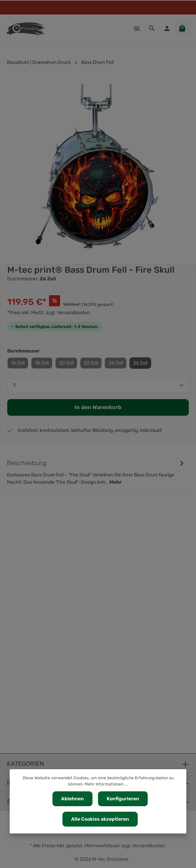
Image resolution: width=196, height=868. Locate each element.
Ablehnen (72, 799)
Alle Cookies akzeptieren (100, 819)
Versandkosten (149, 846)
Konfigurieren (123, 799)
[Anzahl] (98, 385)
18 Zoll (42, 363)
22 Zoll (91, 363)
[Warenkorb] (182, 28)
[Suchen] (152, 28)
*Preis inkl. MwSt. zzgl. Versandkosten (48, 313)
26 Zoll (140, 363)
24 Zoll (116, 363)
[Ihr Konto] (167, 28)
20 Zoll (66, 363)
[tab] (96, 472)
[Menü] (137, 28)
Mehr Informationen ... (106, 784)
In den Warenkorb (98, 407)
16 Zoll (18, 363)
